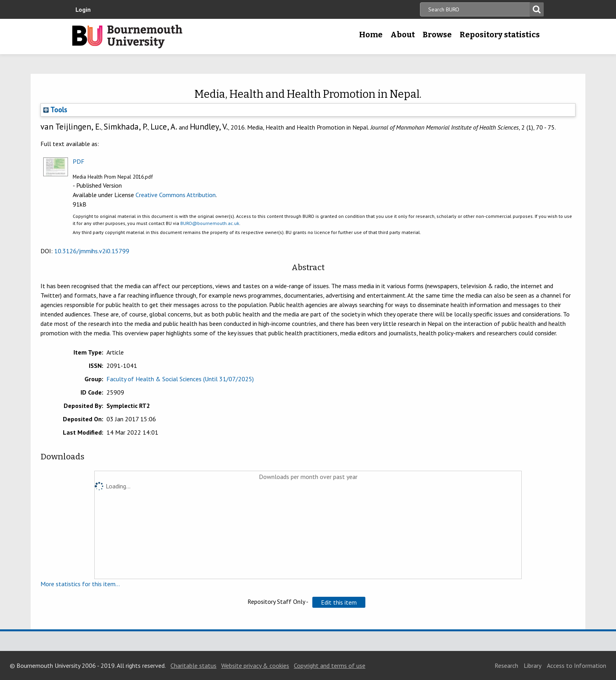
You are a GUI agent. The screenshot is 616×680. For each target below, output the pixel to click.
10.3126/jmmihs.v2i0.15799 (92, 251)
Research (506, 665)
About (403, 35)
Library (533, 665)
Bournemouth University (127, 37)
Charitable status (193, 665)
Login (83, 9)
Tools (55, 110)
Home (371, 35)
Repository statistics (500, 35)
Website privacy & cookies (255, 665)
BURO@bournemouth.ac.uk (210, 223)
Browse (437, 35)
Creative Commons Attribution (176, 195)
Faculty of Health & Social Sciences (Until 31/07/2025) (180, 379)
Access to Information (577, 665)
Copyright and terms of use (330, 665)
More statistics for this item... (80, 584)
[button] (339, 602)
